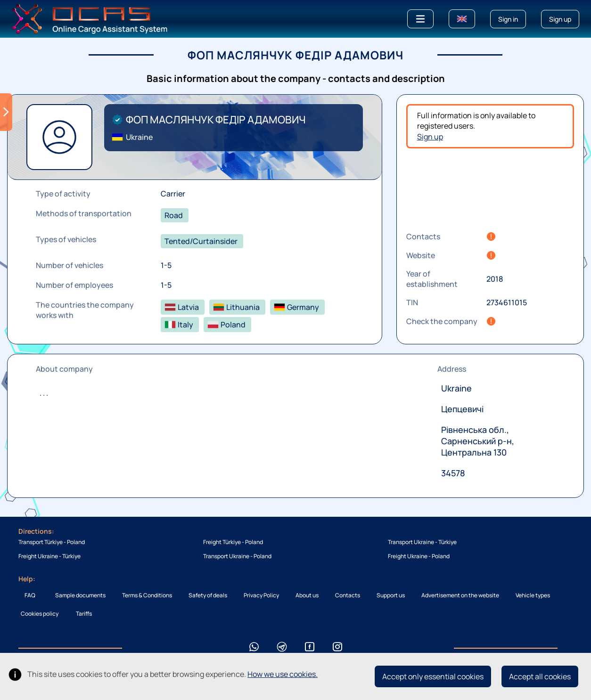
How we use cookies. (283, 674)
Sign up (430, 137)
